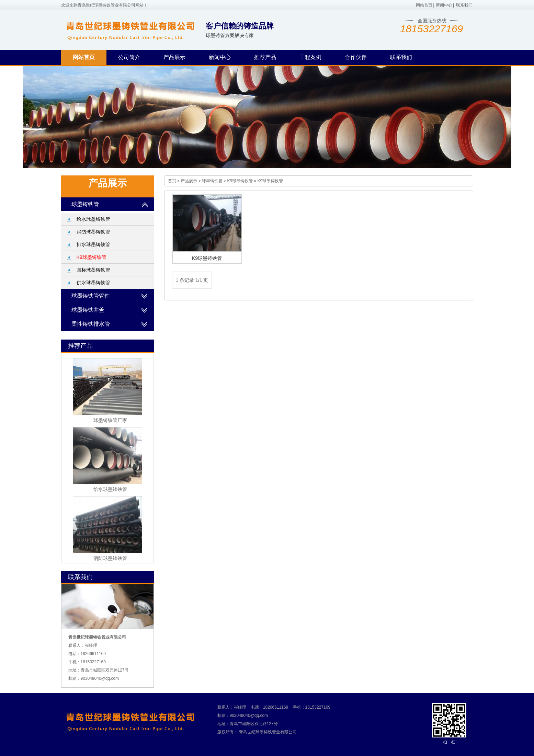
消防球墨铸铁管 (93, 232)
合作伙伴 (356, 57)
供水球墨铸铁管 (93, 283)
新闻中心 (444, 5)
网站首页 (424, 5)
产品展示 (174, 57)
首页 (172, 181)
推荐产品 (265, 57)
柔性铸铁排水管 (91, 324)
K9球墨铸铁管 (240, 181)
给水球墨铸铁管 (93, 219)
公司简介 (129, 57)
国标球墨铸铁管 (93, 270)
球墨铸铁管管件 (91, 296)
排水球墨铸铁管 (93, 244)
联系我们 (464, 5)
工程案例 (310, 57)
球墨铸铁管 (212, 181)
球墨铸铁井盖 (88, 310)
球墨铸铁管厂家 (110, 420)
